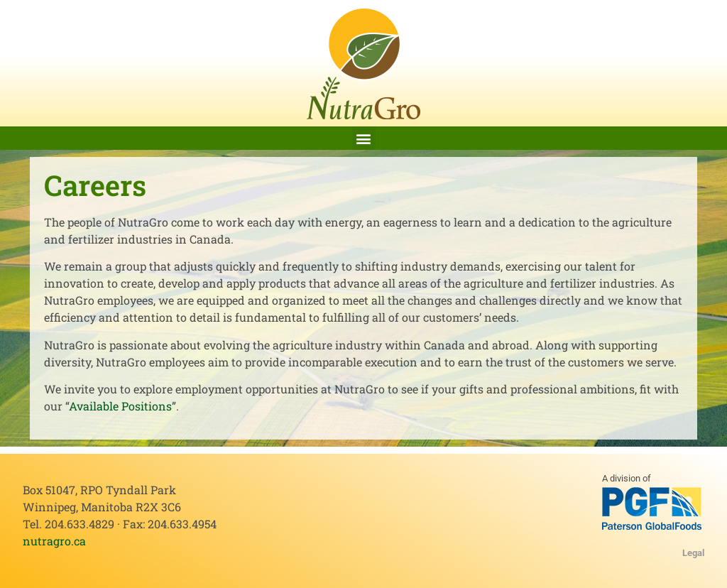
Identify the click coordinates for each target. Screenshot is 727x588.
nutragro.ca (54, 541)
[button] (364, 138)
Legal (693, 553)
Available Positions (120, 406)
